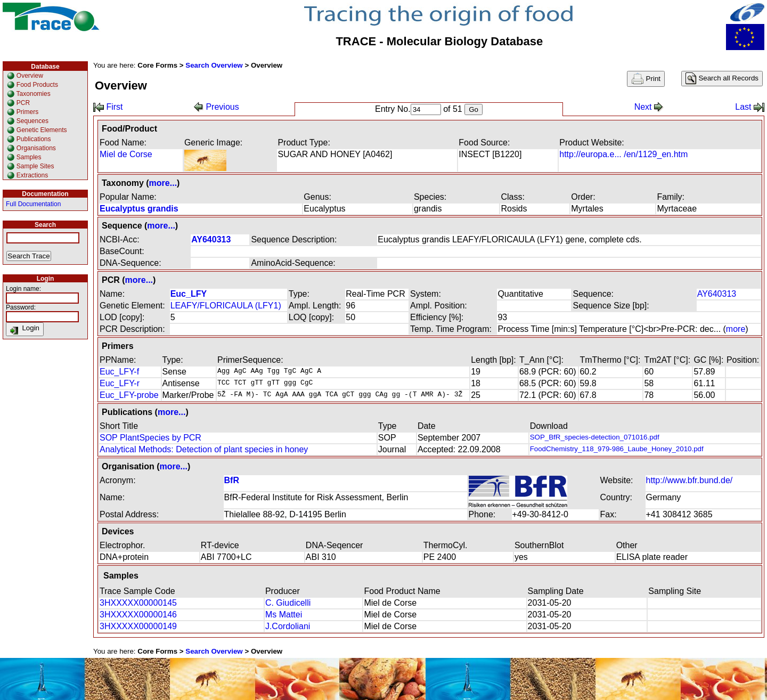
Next (649, 107)
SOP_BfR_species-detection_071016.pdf (595, 437)
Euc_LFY (189, 294)
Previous (217, 107)
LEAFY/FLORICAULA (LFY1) (226, 306)
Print (646, 79)
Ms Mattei (284, 614)
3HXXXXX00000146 (138, 614)
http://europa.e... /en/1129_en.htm (623, 154)
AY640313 (211, 239)
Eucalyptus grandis (139, 209)
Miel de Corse (126, 154)
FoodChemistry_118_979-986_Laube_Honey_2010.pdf (617, 449)
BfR (232, 480)
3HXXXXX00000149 (138, 626)
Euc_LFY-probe (129, 395)
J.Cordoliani (288, 626)
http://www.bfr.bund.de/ (690, 480)
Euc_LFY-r (120, 383)
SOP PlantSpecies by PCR (150, 438)
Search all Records (722, 79)
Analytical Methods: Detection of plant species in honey (204, 449)
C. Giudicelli (288, 603)
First (108, 107)
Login (25, 329)
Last (750, 107)
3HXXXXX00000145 (138, 603)
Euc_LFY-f (119, 372)
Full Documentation (33, 204)
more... (163, 183)
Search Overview (214, 65)
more (736, 329)
